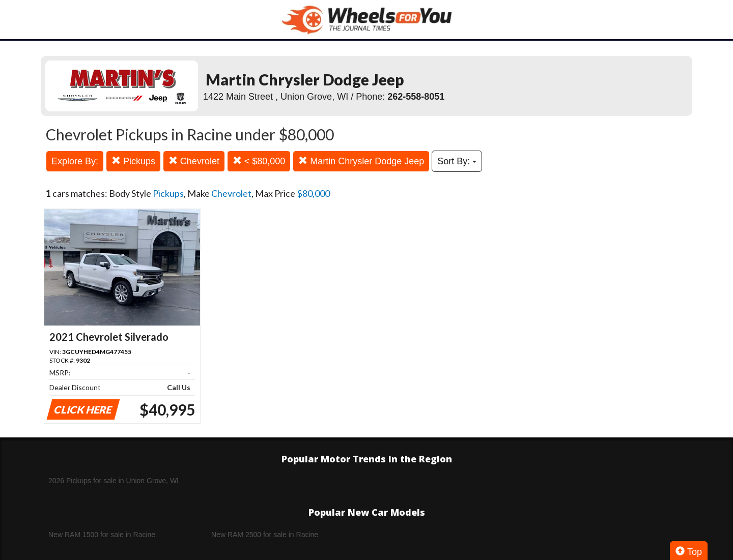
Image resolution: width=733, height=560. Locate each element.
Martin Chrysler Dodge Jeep (361, 161)
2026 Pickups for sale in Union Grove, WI (114, 481)
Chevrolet (194, 161)
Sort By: (457, 161)
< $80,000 (259, 161)
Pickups (133, 161)
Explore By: (75, 161)
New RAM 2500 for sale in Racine (265, 535)
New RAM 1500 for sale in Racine (102, 535)
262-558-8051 (416, 97)
